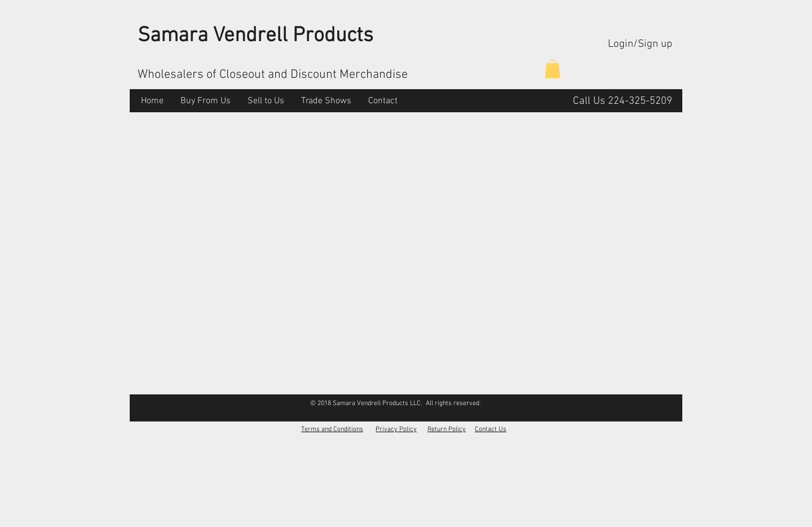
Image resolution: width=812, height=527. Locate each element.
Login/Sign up (640, 44)
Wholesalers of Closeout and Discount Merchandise (273, 75)
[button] (553, 69)
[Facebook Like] (661, 403)
